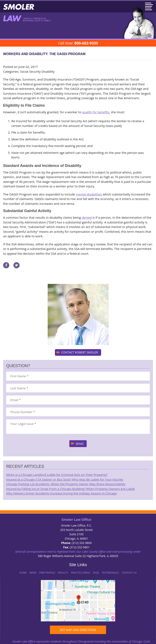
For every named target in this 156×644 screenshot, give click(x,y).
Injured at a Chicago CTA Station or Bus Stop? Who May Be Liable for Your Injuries (65, 479)
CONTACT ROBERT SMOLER (79, 352)
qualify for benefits (96, 112)
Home (23, 573)
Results (63, 573)
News (33, 573)
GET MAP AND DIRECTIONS (78, 630)
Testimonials (110, 573)
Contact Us (129, 573)
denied (87, 217)
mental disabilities (89, 194)
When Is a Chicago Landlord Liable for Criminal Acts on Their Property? (57, 475)
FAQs (96, 573)
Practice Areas (80, 573)
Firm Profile (47, 573)
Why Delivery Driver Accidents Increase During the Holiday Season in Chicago (61, 493)
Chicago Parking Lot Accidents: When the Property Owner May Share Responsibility (66, 484)
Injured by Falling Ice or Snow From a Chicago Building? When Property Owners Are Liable (71, 489)
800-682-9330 (86, 43)
